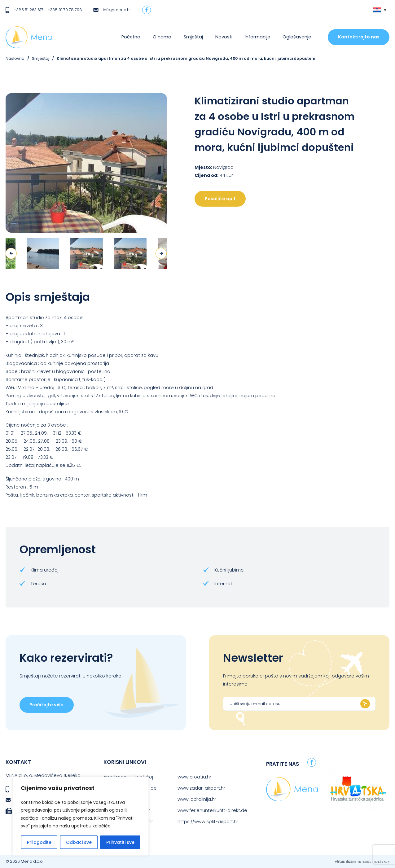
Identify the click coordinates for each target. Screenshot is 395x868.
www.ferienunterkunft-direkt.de (212, 810)
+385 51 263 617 (29, 10)
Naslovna (15, 58)
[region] (81, 816)
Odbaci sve (79, 842)
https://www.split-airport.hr (208, 822)
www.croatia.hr (194, 777)
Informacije (257, 37)
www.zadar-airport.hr (201, 788)
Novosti (224, 37)
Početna (131, 37)
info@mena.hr (117, 10)
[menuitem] (380, 10)
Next (161, 253)
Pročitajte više (46, 705)
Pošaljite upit (220, 199)
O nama (162, 37)
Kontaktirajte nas (359, 37)
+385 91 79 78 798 (65, 10)
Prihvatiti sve (120, 842)
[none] (380, 10)
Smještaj (193, 37)
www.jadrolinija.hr (197, 799)
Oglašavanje (297, 37)
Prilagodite (39, 842)
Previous (11, 253)
